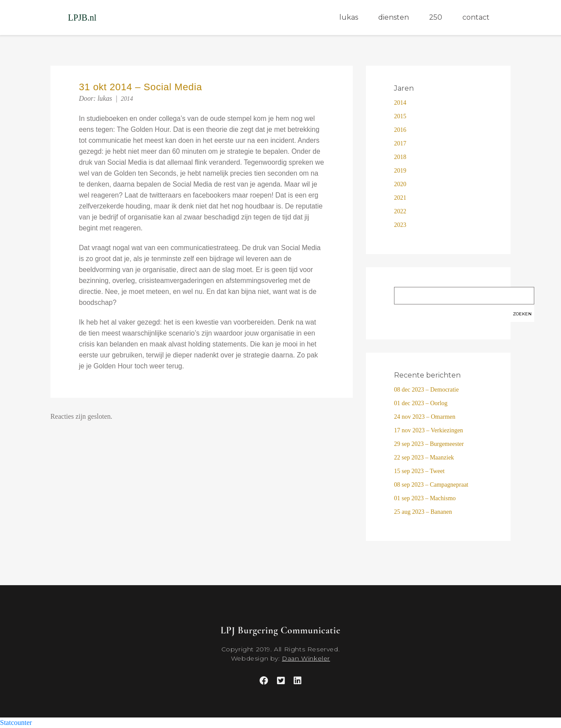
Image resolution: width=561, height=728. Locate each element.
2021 (400, 198)
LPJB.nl (82, 18)
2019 (400, 171)
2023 (400, 225)
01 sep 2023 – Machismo (425, 498)
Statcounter (16, 723)
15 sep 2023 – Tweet (419, 471)
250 (436, 17)
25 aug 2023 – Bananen (423, 512)
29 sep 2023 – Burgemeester (429, 444)
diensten (394, 17)
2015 (400, 116)
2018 (400, 157)
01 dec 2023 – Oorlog (421, 403)
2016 (400, 130)
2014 (127, 99)
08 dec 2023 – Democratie (426, 390)
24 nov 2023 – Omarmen (425, 417)
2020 (400, 184)
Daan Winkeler (306, 658)
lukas (349, 17)
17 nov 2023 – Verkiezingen (429, 430)
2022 (400, 211)
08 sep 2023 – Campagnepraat (431, 485)
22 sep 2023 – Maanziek (424, 458)
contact (476, 17)
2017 (400, 143)
